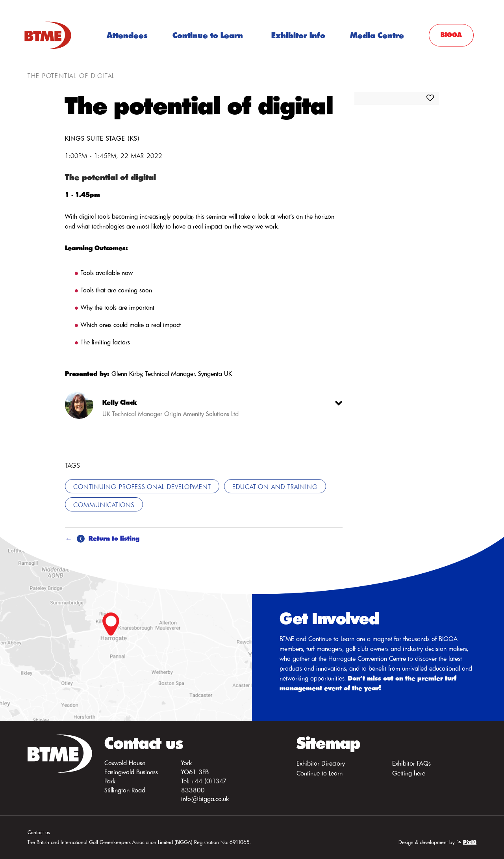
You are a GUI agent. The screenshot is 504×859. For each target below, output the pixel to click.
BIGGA (451, 35)
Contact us (39, 832)
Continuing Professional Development (142, 487)
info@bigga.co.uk (205, 799)
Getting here (409, 773)
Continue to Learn (208, 35)
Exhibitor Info (298, 35)
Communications (104, 505)
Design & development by (437, 842)
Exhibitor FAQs (411, 763)
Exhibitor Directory (321, 763)
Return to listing (108, 538)
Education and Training (275, 487)
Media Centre (377, 35)
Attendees (127, 35)
